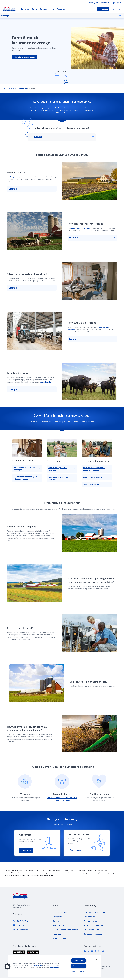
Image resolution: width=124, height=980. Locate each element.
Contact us (105, 3)
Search (117, 9)
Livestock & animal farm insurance (62, 478)
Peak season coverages (97, 477)
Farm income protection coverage (62, 469)
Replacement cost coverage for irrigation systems (27, 478)
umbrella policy (46, 382)
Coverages (61, 16)
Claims (34, 9)
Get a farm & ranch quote (25, 57)
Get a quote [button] (103, 9)
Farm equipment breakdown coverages (27, 468)
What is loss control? (97, 484)
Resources (61, 9)
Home (5, 88)
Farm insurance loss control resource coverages (97, 469)
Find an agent (93, 3)
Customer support (47, 9)
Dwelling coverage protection (18, 177)
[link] (21, 921)
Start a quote (26, 851)
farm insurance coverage (81, 228)
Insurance (25, 9)
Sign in (117, 3)
